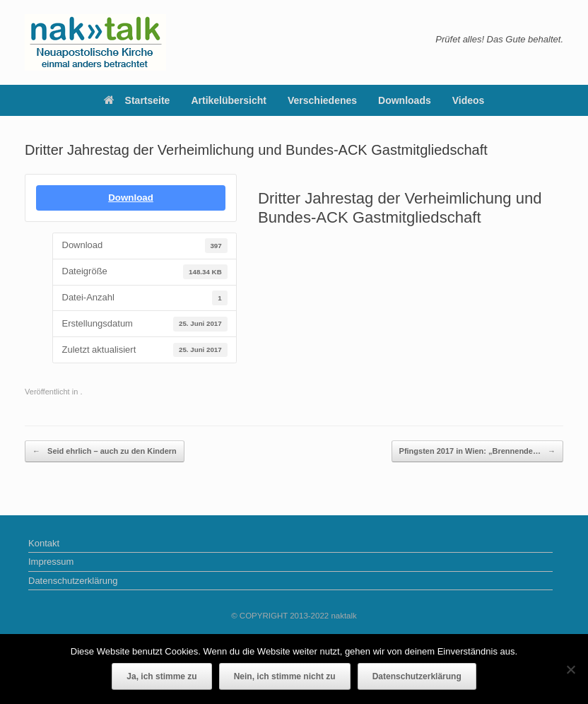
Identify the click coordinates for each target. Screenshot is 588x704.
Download (131, 198)
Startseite (137, 100)
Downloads (405, 100)
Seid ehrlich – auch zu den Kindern (105, 451)
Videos (469, 100)
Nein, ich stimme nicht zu (285, 676)
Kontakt (44, 543)
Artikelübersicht (229, 100)
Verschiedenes (322, 100)
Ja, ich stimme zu (161, 676)
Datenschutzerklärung (73, 581)
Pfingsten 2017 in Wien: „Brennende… (477, 451)
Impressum (51, 562)
